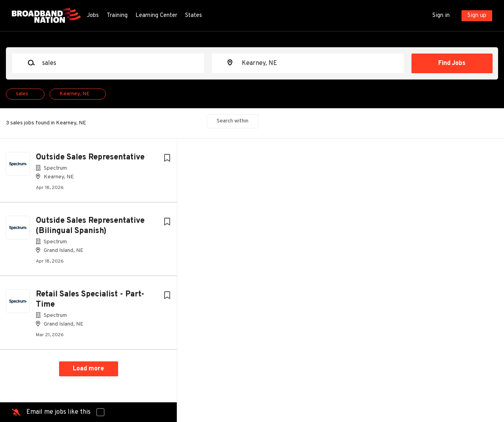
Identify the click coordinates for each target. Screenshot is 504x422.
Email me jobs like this (58, 412)
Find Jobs (452, 63)
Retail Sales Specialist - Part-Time (90, 300)
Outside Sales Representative (90, 157)
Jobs (93, 16)
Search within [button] (233, 121)
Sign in (441, 16)
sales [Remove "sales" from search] (22, 94)
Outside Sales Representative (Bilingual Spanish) (90, 226)
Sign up (477, 16)
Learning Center (156, 16)
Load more (88, 369)
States (194, 16)
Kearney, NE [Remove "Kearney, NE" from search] (75, 94)
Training (117, 16)
